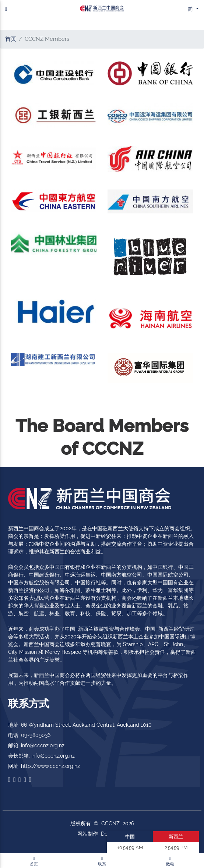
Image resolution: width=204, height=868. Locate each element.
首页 (11, 39)
